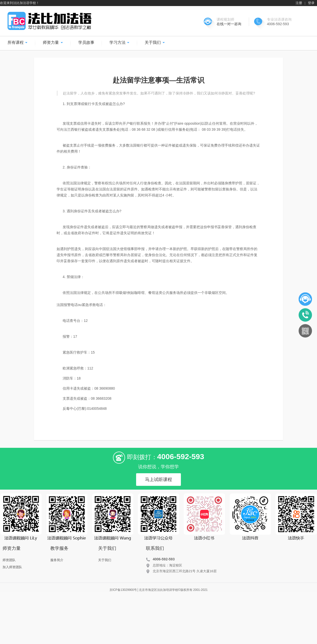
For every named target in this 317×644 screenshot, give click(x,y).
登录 (311, 3)
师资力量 (53, 42)
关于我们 (155, 42)
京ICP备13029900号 (123, 590)
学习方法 (120, 42)
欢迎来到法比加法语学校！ (20, 3)
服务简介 (57, 560)
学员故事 (86, 42)
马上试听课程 (158, 480)
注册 (299, 3)
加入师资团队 (12, 567)
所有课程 (18, 42)
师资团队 (9, 560)
